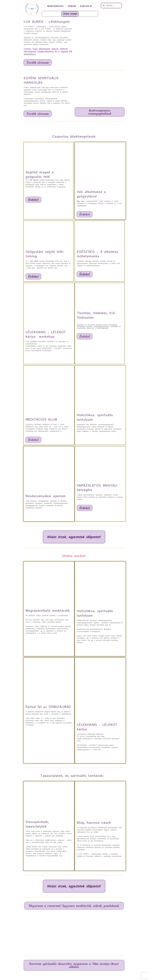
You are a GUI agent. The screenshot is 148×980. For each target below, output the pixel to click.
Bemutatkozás (55, 6)
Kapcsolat (86, 6)
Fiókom (72, 6)
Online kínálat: (74, 556)
